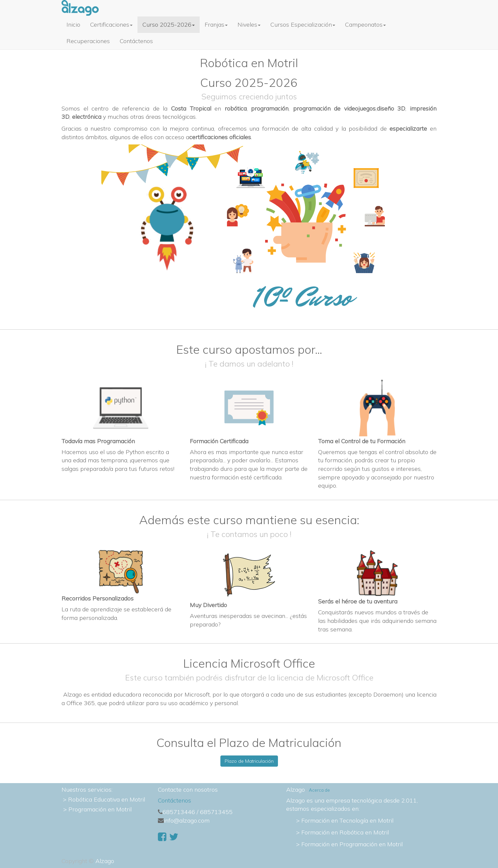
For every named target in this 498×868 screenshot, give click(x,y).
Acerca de (319, 790)
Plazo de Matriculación (249, 761)
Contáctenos (174, 800)
